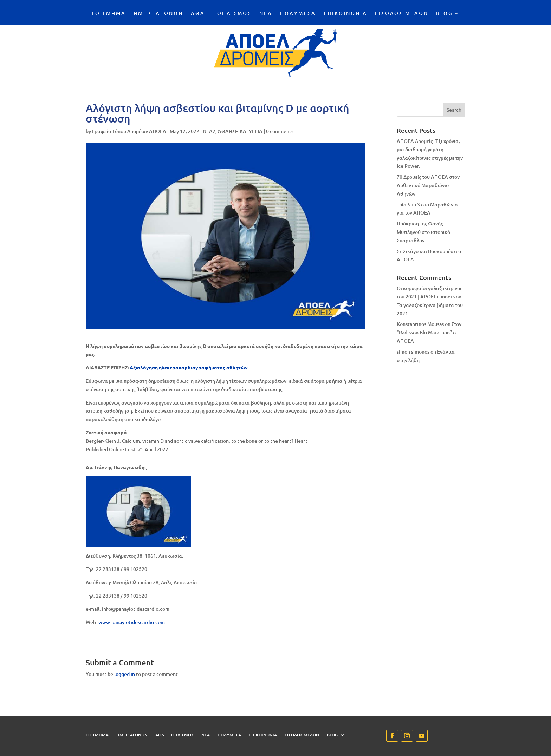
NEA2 (209, 131)
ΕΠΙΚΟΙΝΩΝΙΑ (345, 14)
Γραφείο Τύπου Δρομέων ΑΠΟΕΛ (129, 131)
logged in (125, 674)
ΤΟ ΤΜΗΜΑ (109, 14)
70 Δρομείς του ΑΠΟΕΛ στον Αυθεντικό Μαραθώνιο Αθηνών (428, 185)
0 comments (280, 131)
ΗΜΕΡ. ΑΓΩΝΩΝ (158, 14)
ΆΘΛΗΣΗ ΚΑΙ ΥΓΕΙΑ (240, 131)
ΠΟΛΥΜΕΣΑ (298, 14)
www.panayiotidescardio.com (132, 622)
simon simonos (413, 352)
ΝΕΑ (266, 14)
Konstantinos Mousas (420, 324)
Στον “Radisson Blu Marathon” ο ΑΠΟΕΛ (429, 332)
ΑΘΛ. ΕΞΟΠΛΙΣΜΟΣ (221, 14)
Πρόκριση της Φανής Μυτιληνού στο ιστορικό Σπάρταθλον (423, 232)
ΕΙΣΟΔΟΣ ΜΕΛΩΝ (402, 14)
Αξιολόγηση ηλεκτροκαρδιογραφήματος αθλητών (189, 367)
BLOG (445, 14)
